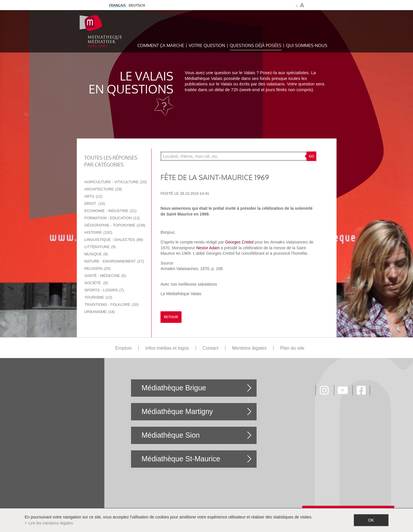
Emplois (124, 348)
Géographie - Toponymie (115, 225)
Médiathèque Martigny (177, 411)
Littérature (100, 247)
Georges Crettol (239, 242)
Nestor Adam (207, 248)
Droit (95, 204)
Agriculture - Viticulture (115, 182)
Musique (96, 254)
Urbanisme (99, 312)
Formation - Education (112, 218)
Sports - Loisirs (104, 290)
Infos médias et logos (167, 348)
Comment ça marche (161, 45)
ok (371, 520)
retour (171, 317)
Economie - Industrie (110, 211)
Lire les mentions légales (51, 523)
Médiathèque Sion (171, 435)
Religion (97, 268)
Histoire (98, 232)
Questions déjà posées (256, 45)
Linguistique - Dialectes (114, 240)
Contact (211, 348)
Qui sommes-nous (307, 45)
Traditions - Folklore (111, 305)
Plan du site (292, 348)
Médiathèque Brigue (174, 388)
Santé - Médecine (105, 276)
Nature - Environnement (114, 261)
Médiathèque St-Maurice (181, 459)
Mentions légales (249, 348)
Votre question (207, 45)
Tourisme (98, 297)
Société (96, 283)
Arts (93, 196)
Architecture (103, 189)
